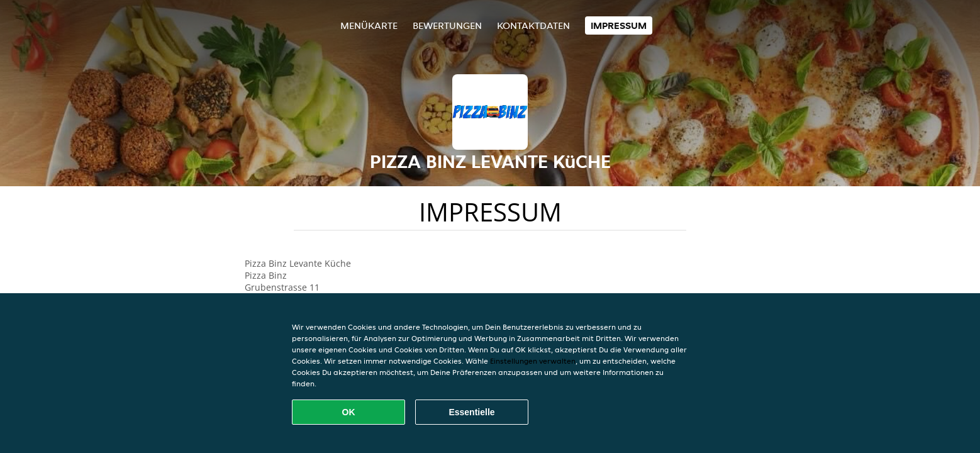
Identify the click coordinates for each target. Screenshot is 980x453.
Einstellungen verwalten (533, 361)
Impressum (619, 25)
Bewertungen (447, 25)
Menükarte (369, 25)
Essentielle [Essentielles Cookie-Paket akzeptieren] (471, 412)
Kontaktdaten (533, 25)
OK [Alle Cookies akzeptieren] (349, 412)
